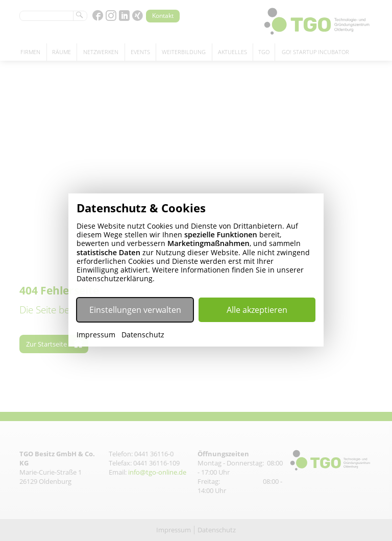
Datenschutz (143, 335)
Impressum (96, 335)
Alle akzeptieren (257, 310)
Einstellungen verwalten (135, 310)
